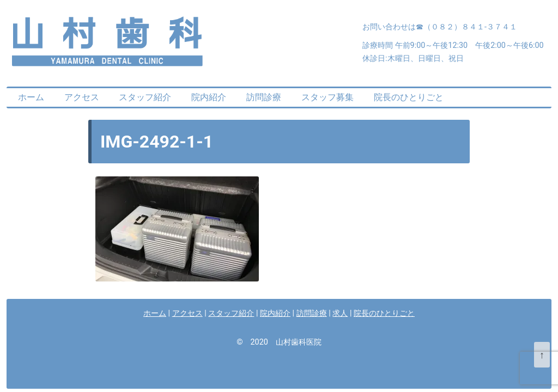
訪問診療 (264, 97)
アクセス (82, 97)
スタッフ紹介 (145, 97)
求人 (340, 313)
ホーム (31, 97)
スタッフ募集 (327, 97)
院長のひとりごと (409, 97)
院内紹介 (209, 97)
